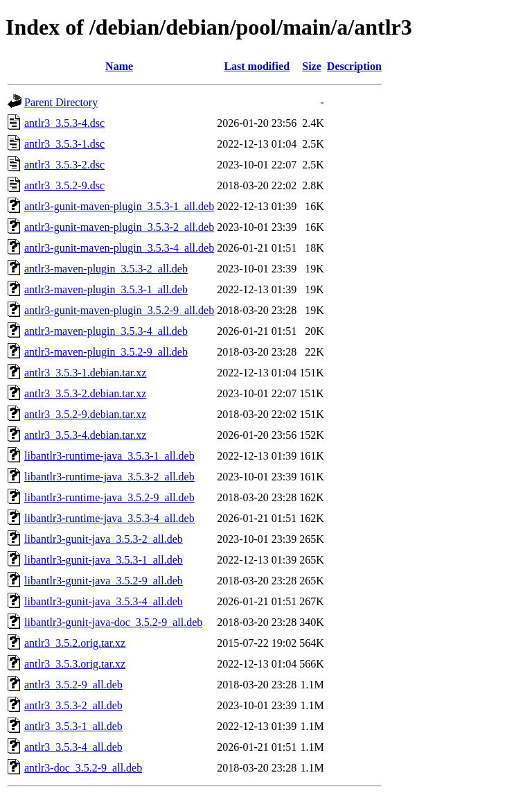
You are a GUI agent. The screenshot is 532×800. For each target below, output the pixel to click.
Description (354, 66)
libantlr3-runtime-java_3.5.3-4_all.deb (109, 518)
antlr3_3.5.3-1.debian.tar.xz (85, 373)
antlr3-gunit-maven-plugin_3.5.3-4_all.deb (119, 248)
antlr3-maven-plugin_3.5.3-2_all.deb (106, 269)
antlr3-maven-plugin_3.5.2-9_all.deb (106, 352)
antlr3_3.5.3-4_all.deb (73, 747)
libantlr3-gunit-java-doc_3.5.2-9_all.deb (113, 622)
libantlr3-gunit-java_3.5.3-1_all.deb (104, 560)
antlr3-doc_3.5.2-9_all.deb (83, 768)
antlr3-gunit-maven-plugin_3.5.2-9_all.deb (119, 310)
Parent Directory (61, 102)
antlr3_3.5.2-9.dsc (64, 185)
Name (119, 66)
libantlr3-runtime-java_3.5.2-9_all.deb (109, 497)
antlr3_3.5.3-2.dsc (64, 165)
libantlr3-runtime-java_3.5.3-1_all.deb (109, 456)
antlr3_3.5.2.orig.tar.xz (75, 643)
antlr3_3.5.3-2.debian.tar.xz (85, 393)
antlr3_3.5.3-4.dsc (64, 123)
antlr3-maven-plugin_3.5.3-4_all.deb (106, 331)
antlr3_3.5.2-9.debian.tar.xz (85, 414)
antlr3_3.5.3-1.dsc (64, 144)
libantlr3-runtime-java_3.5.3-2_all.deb (109, 477)
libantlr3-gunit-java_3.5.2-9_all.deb (104, 581)
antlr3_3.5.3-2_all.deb (73, 705)
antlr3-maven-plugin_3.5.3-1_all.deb (106, 289)
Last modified (257, 66)
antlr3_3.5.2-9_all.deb (73, 685)
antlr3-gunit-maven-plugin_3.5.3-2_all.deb (119, 227)
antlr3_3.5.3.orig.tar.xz (75, 664)
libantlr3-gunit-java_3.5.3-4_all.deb (104, 601)
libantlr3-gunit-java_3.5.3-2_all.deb (104, 539)
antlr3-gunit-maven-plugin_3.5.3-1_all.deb (119, 206)
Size (312, 66)
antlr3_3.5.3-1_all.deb (73, 726)
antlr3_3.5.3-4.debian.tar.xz (85, 435)
